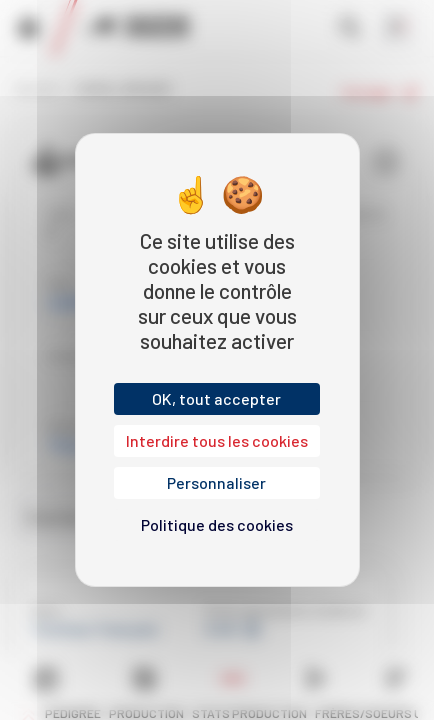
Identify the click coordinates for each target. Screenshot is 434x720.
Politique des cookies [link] (217, 524)
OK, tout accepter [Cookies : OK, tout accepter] (216, 398)
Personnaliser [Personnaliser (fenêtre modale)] (216, 482)
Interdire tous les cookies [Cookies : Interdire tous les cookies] (217, 440)
